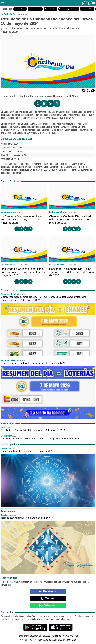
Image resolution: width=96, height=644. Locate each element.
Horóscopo (6, 448)
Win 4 (4, 427)
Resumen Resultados (11, 294)
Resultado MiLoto (51, 9)
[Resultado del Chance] (25, 3)
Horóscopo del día (87, 9)
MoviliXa (32, 640)
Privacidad (68, 636)
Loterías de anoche (35, 9)
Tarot (3, 515)
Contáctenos (70, 640)
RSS (77, 636)
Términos (56, 636)
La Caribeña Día (9, 14)
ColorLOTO (6, 436)
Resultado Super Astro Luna (69, 9)
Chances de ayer (20, 9)
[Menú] (2, 3)
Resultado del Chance (39, 636)
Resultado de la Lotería (50, 640)
